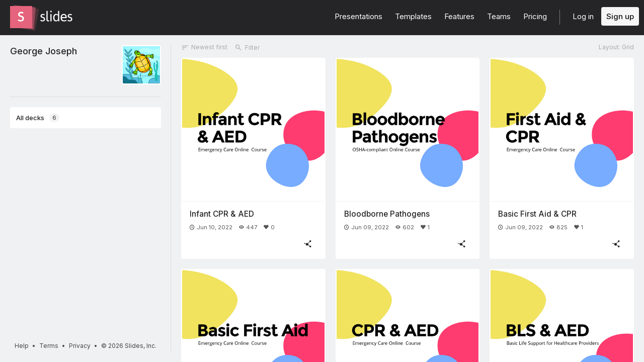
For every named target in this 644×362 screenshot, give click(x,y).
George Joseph (44, 51)
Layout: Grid (616, 47)
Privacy (80, 346)
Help (22, 346)
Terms (49, 346)
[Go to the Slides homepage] (21, 17)
